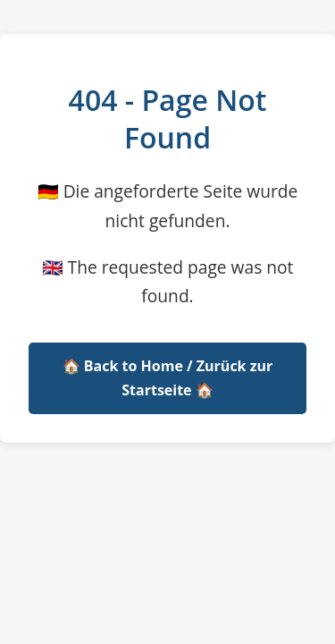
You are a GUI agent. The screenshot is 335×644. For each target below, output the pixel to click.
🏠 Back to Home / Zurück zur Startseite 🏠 (168, 378)
